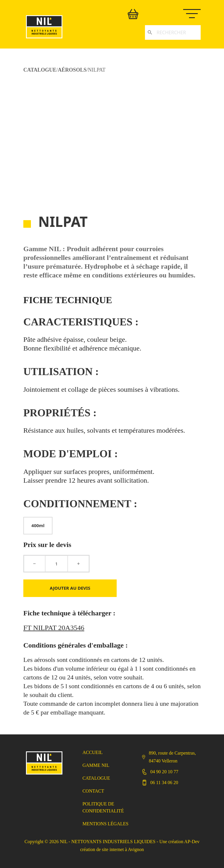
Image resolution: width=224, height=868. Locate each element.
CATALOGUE (40, 70)
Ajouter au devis (70, 588)
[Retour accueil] (44, 39)
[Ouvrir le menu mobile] (195, 13)
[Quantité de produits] (57, 564)
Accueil (93, 752)
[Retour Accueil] (44, 775)
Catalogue (96, 778)
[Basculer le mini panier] (133, 14)
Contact (93, 791)
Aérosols (72, 70)
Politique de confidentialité (103, 807)
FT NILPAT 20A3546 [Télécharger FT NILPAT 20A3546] (54, 628)
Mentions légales (106, 824)
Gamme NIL (96, 765)
